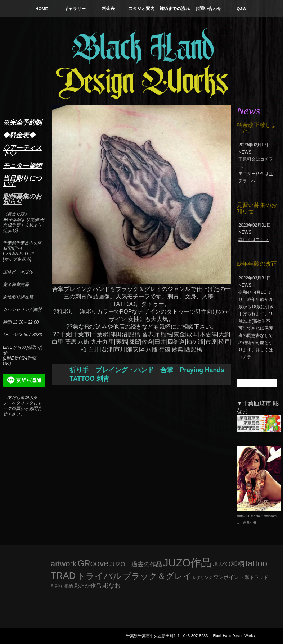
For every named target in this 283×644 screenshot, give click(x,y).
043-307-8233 (196, 636)
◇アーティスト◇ (22, 150)
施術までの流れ (175, 8)
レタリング (203, 577)
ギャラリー (75, 8)
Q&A (241, 8)
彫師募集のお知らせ (22, 199)
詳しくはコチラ (253, 239)
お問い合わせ (208, 8)
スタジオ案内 (141, 8)
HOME (42, 8)
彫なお (111, 586)
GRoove (93, 563)
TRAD (63, 576)
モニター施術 (22, 166)
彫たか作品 (88, 586)
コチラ (266, 159)
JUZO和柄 (229, 564)
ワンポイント (229, 577)
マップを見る (17, 259)
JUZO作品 (187, 563)
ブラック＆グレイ (157, 576)
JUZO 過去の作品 (136, 564)
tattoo (257, 563)
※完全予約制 (22, 123)
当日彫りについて (22, 181)
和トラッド (257, 577)
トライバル (99, 576)
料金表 (108, 8)
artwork (64, 564)
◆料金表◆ (19, 135)
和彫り (57, 586)
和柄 (68, 586)
